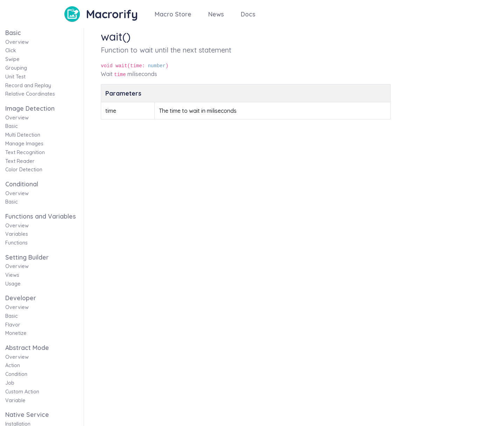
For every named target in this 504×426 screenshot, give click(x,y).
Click (11, 50)
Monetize (16, 333)
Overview (17, 42)
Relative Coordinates (30, 94)
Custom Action (22, 392)
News (216, 14)
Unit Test (15, 77)
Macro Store (173, 14)
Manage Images (24, 144)
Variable (15, 400)
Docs (248, 14)
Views (12, 275)
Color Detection (24, 170)
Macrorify (112, 14)
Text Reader (20, 161)
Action (13, 365)
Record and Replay (28, 85)
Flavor (13, 325)
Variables (17, 234)
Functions (16, 243)
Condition (16, 374)
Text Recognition (25, 152)
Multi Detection (23, 135)
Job (10, 383)
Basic (12, 126)
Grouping (16, 68)
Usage (13, 284)
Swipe (12, 59)
